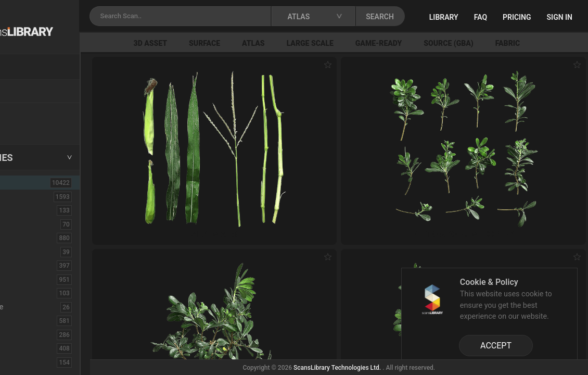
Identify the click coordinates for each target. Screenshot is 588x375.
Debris (25, 293)
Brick (22, 224)
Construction (36, 279)
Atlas (312, 43)
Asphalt (27, 210)
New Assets (34, 113)
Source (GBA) (507, 43)
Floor (22, 334)
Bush (22, 238)
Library (496, 17)
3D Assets (31, 196)
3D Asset (209, 43)
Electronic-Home (42, 307)
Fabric (24, 320)
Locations (31, 92)
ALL (22, 182)
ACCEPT (496, 346)
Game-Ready (437, 43)
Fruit (21, 362)
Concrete (29, 265)
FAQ (533, 17)
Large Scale (368, 43)
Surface (263, 43)
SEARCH (450, 17)
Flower (25, 348)
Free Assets (34, 127)
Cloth (23, 252)
